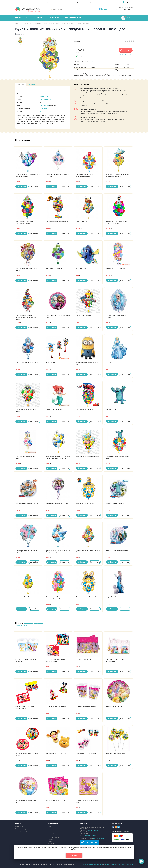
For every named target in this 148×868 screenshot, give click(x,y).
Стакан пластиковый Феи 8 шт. (86, 706)
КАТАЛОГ (18, 824)
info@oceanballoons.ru (91, 835)
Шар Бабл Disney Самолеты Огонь (27, 503)
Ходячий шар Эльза (113, 597)
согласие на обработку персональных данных (118, 865)
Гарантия (49, 2)
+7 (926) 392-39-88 (99, 839)
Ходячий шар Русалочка (54, 409)
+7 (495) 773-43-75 (124, 10)
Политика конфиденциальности (93, 865)
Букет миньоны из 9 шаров (85, 503)
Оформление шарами (22, 829)
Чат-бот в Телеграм (91, 843)
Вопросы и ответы (80, 2)
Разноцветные (45, 100)
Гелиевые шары (20, 827)
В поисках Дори (81, 268)
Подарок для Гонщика (83, 315)
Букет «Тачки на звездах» (84, 409)
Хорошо (74, 855)
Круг (41, 111)
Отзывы (98, 2)
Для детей (44, 108)
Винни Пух (44, 97)
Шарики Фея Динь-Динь (23, 597)
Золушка (109, 362)
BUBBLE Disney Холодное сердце (117, 550)
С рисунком (44, 105)
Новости (70, 2)
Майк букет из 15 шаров (54, 268)
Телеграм (104, 9)
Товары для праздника (22, 831)
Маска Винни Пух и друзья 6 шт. (56, 753)
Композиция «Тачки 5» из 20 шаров (57, 222)
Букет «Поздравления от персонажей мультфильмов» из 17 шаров (27, 317)
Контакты (105, 2)
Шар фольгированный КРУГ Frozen (57, 503)
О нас (34, 2)
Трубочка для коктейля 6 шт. (116, 753)
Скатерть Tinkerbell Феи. (84, 660)
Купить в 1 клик (126, 55)
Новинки (41, 2)
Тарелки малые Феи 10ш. (114, 706)
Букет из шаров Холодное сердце (27, 362)
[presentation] (21, 84)
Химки (17, 2)
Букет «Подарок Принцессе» (115, 268)
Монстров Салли (112, 409)
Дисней (43, 94)
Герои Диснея (50, 362)
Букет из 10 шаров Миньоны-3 (86, 597)
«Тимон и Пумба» (82, 222)
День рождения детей (48, 91)
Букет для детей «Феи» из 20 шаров (88, 456)
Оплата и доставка (59, 2)
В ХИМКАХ (91, 62)
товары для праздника (33, 623)
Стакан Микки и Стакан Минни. (86, 753)
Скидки (90, 2)
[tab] (21, 84)
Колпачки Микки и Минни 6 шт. (56, 706)
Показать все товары (22, 626)
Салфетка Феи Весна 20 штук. (56, 800)
